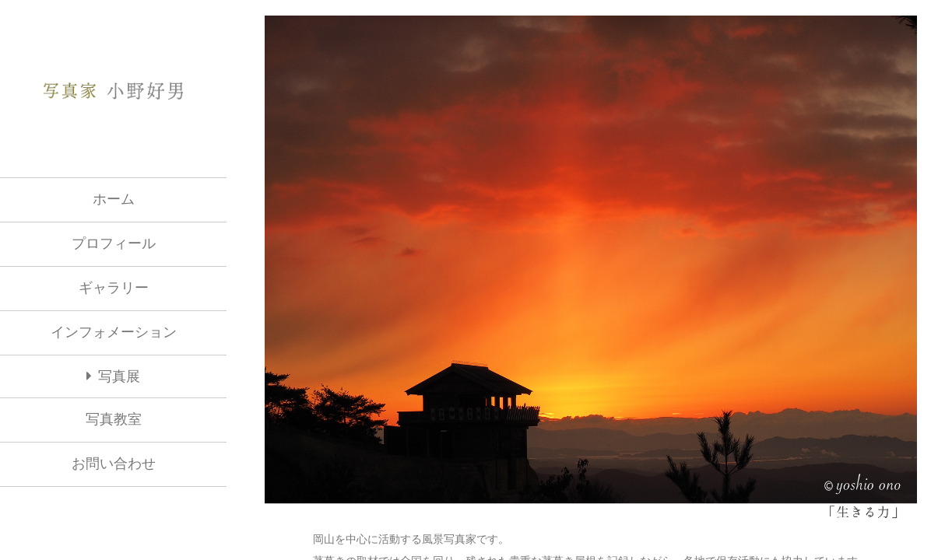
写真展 (119, 377)
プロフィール (114, 244)
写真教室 (114, 420)
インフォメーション (114, 332)
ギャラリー (114, 288)
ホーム (114, 199)
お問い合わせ (114, 464)
